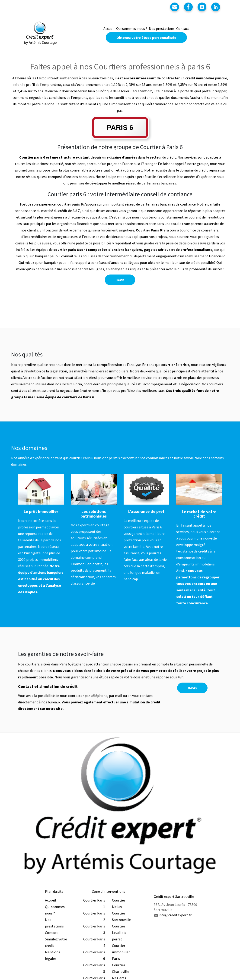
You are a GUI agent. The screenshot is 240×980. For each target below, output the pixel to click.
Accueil (109, 28)
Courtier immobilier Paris (121, 952)
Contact (183, 28)
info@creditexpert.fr (175, 915)
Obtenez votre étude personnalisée (146, 37)
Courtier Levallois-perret (120, 933)
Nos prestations (162, 28)
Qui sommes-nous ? (132, 28)
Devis (120, 280)
